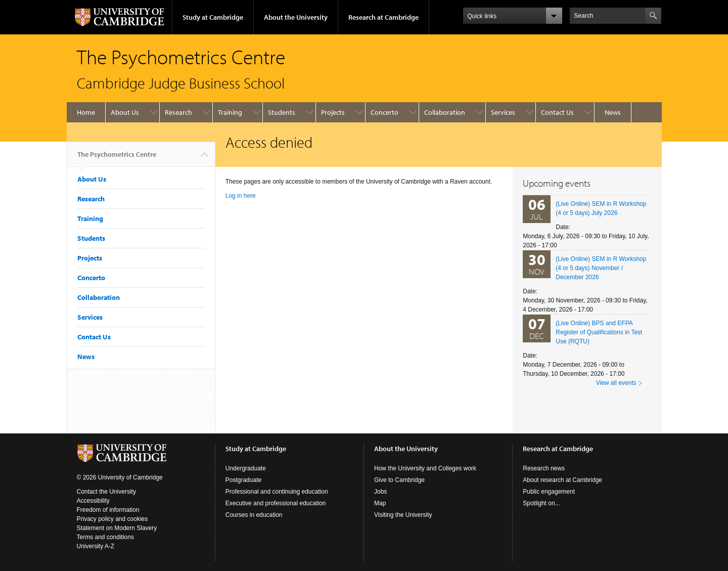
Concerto (384, 112)
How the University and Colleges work (425, 468)
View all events (616, 383)
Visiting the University (403, 515)
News (613, 112)
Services (503, 112)
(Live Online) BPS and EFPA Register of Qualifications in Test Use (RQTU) (599, 332)
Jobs (380, 492)
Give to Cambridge (399, 480)
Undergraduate (246, 468)
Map (380, 503)
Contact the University (106, 492)
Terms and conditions (105, 537)
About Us (125, 112)
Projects (333, 112)
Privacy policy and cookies (112, 519)
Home (86, 112)
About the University (296, 17)
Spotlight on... (541, 503)
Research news (544, 468)
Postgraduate (243, 480)
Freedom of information (108, 510)
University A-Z (96, 546)
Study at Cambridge (213, 17)
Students (282, 112)
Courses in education (254, 515)
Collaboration (445, 112)
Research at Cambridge (383, 17)
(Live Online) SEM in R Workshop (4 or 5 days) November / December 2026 (601, 268)
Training (230, 112)
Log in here (241, 196)
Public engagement (549, 492)
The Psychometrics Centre (117, 158)
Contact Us (557, 112)
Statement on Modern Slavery (117, 528)
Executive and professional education (276, 503)
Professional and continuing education (277, 492)
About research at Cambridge (562, 480)
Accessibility (93, 501)
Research (178, 112)
